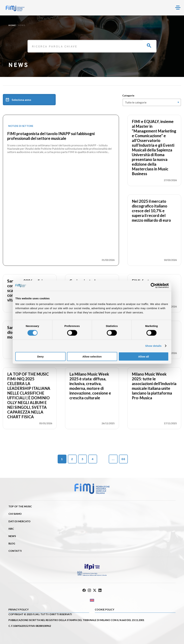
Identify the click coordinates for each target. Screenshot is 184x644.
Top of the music (20, 506)
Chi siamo (15, 514)
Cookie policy (105, 609)
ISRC (11, 529)
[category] (152, 102)
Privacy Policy (19, 609)
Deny (40, 356)
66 (123, 459)
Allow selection (92, 356)
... (113, 459)
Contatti (15, 551)
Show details (153, 346)
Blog (12, 543)
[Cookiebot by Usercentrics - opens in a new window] (153, 286)
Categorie (128, 95)
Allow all (144, 356)
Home (12, 25)
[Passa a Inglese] (92, 600)
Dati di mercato (19, 521)
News (12, 536)
